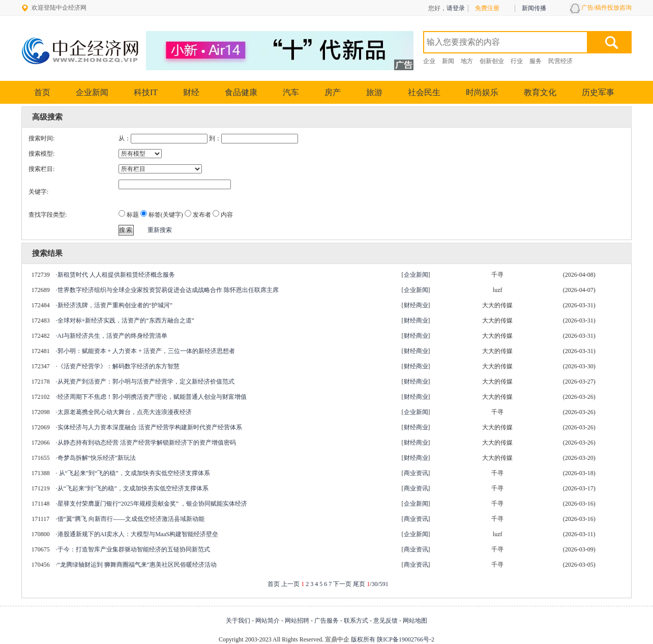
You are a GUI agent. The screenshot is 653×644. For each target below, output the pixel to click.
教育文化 (540, 92)
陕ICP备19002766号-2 (406, 639)
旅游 (374, 92)
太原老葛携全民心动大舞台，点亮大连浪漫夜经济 (125, 412)
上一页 (290, 584)
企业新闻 (92, 92)
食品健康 (241, 92)
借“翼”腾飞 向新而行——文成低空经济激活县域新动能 (131, 519)
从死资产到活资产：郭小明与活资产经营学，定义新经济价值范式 (146, 382)
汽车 (291, 92)
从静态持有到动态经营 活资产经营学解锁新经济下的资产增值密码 (147, 443)
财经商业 (416, 305)
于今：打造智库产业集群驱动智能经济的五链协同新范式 (134, 549)
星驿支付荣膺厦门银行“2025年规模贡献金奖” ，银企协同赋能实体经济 (153, 504)
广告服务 (326, 621)
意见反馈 (385, 621)
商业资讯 (416, 473)
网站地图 (415, 621)
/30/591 (378, 584)
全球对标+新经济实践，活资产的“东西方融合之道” (126, 320)
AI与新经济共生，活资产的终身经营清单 (113, 336)
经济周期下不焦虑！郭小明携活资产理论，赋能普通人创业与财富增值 (152, 397)
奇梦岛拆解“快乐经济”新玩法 (97, 458)
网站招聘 (297, 621)
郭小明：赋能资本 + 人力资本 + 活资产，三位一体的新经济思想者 (146, 351)
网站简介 (268, 621)
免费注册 (487, 8)
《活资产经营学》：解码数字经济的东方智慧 (118, 366)
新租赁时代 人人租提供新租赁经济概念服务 (116, 275)
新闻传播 (534, 8)
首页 (42, 92)
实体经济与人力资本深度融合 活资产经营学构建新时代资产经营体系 (150, 427)
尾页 (359, 584)
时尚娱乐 (482, 92)
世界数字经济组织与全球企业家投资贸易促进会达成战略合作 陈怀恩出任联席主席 (168, 290)
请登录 (456, 8)
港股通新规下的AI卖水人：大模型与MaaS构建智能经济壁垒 (138, 534)
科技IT (146, 92)
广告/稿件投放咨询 (606, 8)
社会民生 (424, 92)
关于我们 (238, 621)
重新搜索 (160, 230)
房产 (333, 92)
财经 (191, 92)
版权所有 (363, 639)
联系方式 (356, 621)
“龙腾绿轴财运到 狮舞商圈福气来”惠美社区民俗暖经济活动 (137, 565)
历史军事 (598, 92)
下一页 (342, 584)
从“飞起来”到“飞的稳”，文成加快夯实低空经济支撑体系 (134, 473)
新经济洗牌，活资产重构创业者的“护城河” (115, 305)
